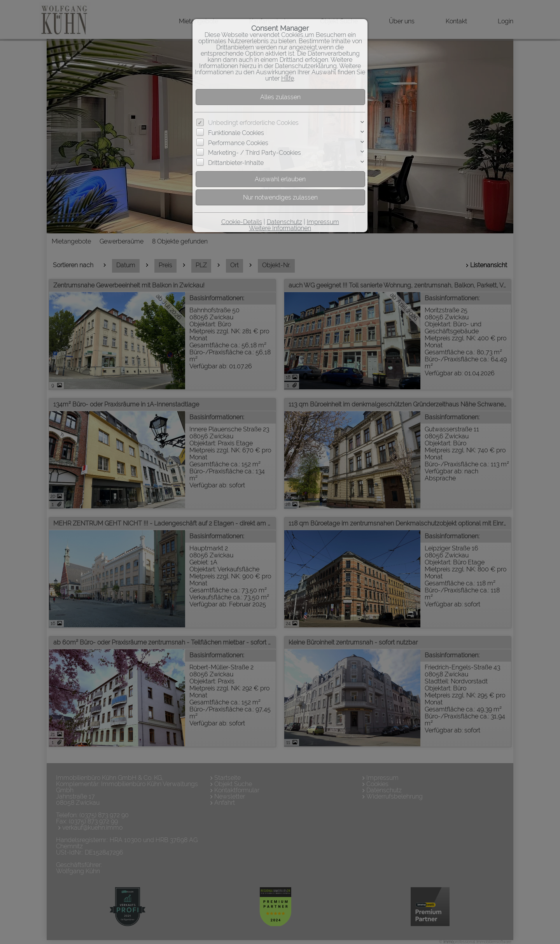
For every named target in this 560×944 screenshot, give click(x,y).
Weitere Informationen (280, 228)
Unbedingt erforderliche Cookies (253, 123)
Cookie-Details (242, 222)
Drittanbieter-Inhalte (236, 163)
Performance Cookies (238, 143)
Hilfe (288, 78)
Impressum (323, 222)
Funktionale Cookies (236, 133)
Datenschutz (284, 222)
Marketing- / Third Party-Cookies (255, 153)
